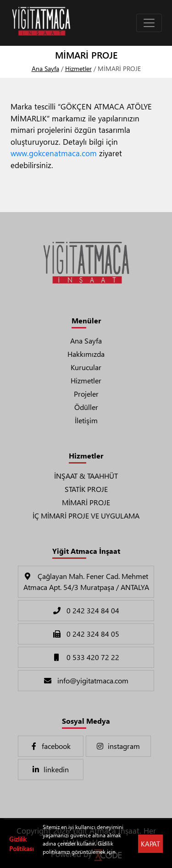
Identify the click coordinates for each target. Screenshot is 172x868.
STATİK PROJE (86, 489)
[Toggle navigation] (149, 23)
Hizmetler (78, 68)
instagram (118, 746)
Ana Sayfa (45, 68)
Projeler (86, 394)
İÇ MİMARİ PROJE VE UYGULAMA (86, 516)
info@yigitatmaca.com (86, 680)
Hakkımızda (86, 354)
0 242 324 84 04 (86, 610)
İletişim (86, 420)
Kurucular (86, 367)
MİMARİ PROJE (86, 502)
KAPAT (150, 844)
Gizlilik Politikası (21, 844)
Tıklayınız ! (55, 860)
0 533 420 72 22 (86, 657)
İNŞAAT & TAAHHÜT (86, 476)
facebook (50, 746)
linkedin (50, 769)
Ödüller (86, 407)
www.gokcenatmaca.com (54, 153)
